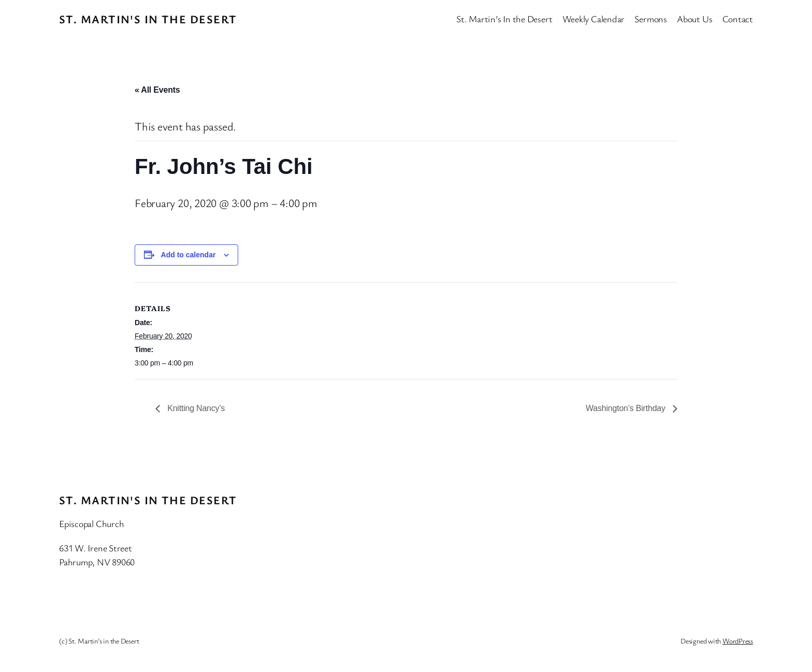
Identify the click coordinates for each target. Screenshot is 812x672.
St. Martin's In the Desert (148, 19)
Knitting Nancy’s (195, 408)
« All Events (157, 90)
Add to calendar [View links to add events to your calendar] (189, 255)
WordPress (738, 641)
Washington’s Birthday (627, 408)
